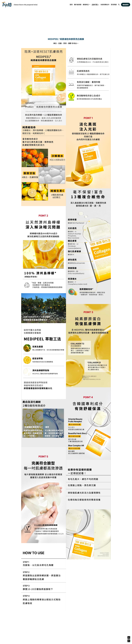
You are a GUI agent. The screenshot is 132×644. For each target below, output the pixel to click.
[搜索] (119, 5)
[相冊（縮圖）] (44, 87)
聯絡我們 (126, 5)
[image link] (7, 4)
